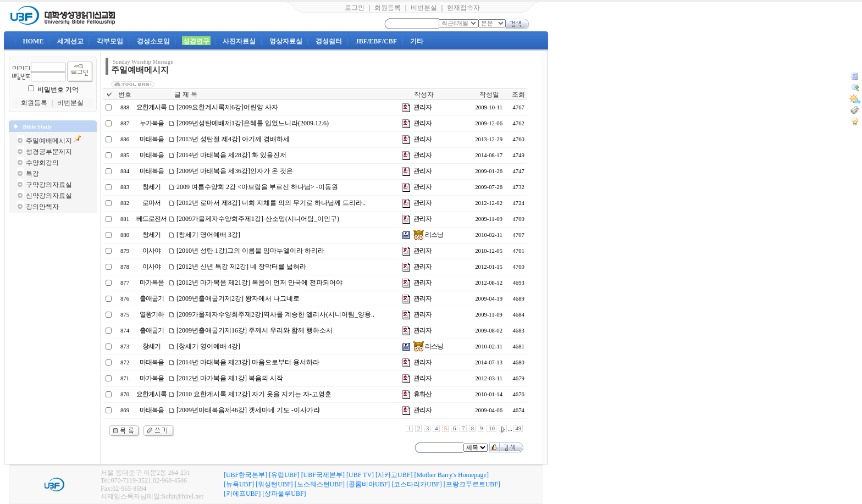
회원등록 (388, 8)
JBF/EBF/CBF (376, 41)
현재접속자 (463, 8)
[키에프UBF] (242, 494)
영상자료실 (286, 41)
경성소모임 (153, 41)
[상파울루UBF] (284, 494)
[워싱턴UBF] (274, 484)
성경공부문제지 (49, 152)
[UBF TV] (360, 475)
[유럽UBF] (284, 475)
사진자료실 (239, 41)
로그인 (355, 8)
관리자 (422, 107)
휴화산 (422, 394)
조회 (518, 95)
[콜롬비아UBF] (368, 484)
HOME (33, 41)
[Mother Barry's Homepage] (451, 475)
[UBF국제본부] (323, 475)
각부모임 (110, 41)
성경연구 (196, 41)
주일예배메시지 (49, 141)
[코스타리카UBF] (416, 484)
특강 (32, 174)
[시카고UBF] (394, 475)
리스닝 (428, 235)
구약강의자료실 (49, 185)
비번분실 (424, 8)
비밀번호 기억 (58, 90)
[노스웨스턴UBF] (320, 484)
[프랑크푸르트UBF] (472, 484)
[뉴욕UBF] (239, 484)
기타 (417, 41)
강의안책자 (42, 207)
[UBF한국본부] (245, 475)
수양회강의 (42, 163)
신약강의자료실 (49, 196)
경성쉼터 (329, 41)
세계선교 (70, 41)
